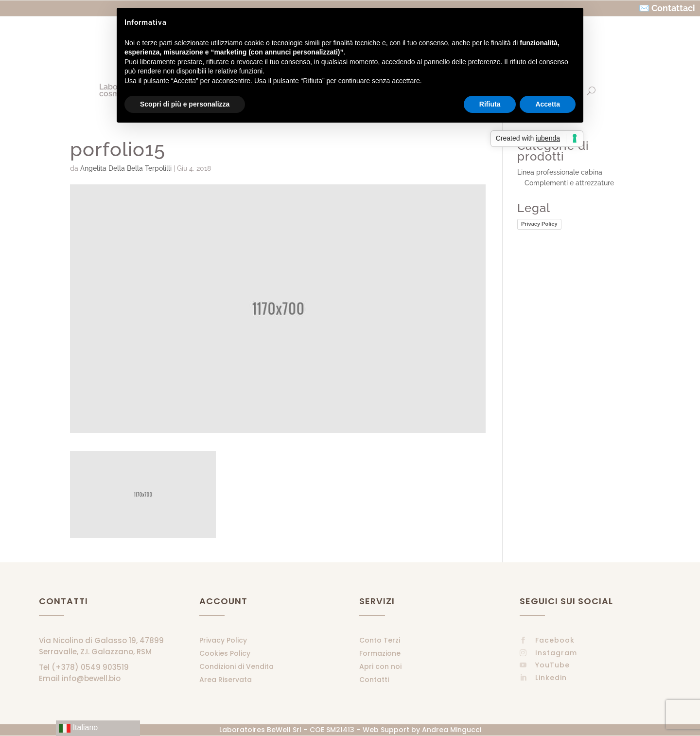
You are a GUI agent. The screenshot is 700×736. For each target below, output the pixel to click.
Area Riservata (226, 680)
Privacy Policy (539, 224)
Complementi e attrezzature (569, 183)
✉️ (644, 8)
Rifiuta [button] (490, 104)
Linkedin (551, 678)
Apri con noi (380, 666)
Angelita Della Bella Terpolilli (126, 168)
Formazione (380, 653)
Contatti (374, 680)
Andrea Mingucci (452, 730)
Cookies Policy (225, 653)
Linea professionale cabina (560, 172)
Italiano (78, 728)
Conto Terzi (380, 640)
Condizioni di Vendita (236, 666)
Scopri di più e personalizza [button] (185, 104)
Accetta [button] (548, 104)
